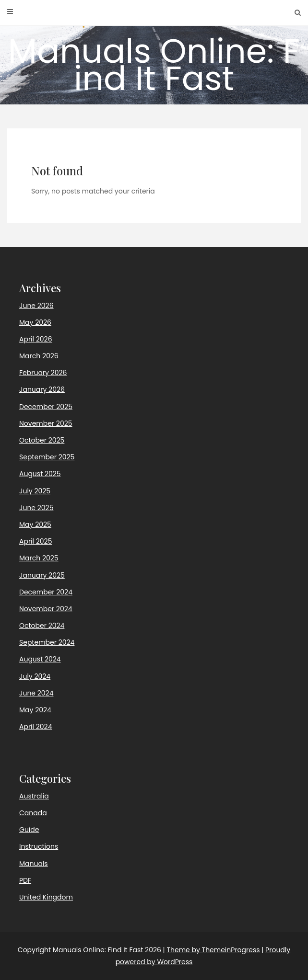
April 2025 (36, 541)
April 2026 (36, 339)
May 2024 (35, 710)
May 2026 (35, 322)
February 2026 (43, 373)
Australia (34, 796)
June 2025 (36, 508)
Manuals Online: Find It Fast (154, 65)
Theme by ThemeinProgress (213, 950)
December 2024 (46, 592)
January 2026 (42, 389)
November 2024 (46, 609)
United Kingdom (46, 897)
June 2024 (36, 693)
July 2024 (35, 676)
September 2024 (47, 642)
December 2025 (46, 407)
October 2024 (42, 626)
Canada (33, 813)
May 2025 (35, 524)
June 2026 (36, 306)
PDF (25, 880)
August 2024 (40, 659)
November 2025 (46, 423)
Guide (29, 830)
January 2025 (42, 575)
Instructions (39, 846)
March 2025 (39, 558)
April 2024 (36, 727)
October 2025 (42, 440)
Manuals (34, 864)
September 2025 (47, 457)
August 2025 (40, 474)
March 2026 (39, 356)
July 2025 (35, 491)
